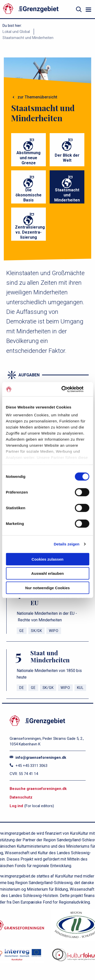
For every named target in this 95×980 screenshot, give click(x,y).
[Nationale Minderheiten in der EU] (48, 609)
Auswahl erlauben (47, 573)
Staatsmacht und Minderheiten (28, 38)
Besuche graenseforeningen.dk (38, 789)
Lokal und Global (16, 32)
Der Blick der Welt (67, 158)
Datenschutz (21, 797)
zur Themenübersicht (37, 97)
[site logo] (37, 9)
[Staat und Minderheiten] (48, 670)
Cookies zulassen (48, 559)
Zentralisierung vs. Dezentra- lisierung (30, 232)
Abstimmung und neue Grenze (29, 158)
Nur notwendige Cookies (48, 588)
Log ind (16, 806)
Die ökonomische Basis (29, 195)
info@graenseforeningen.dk (38, 758)
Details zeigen (66, 544)
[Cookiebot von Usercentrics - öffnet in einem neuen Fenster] (68, 389)
